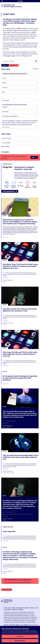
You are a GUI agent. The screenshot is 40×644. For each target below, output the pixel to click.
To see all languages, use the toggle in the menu (14, 104)
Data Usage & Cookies (22, 608)
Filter (5, 65)
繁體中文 (9, 427)
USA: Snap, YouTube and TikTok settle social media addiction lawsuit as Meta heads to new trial (20, 354)
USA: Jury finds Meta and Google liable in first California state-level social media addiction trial (21, 457)
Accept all (20, 636)
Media (13, 608)
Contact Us (32, 608)
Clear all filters (5, 146)
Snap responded (9, 531)
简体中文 (5, 427)
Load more (7, 590)
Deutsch (5, 282)
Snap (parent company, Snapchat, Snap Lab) (24, 168)
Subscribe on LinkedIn (18, 609)
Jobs (10, 608)
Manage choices (20, 641)
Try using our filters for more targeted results (17, 582)
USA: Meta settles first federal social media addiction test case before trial (20, 310)
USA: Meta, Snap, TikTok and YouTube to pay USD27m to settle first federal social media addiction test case (20, 266)
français (5, 324)
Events (5, 608)
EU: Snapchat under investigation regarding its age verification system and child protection (20, 378)
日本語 (12, 473)
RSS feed (14, 65)
